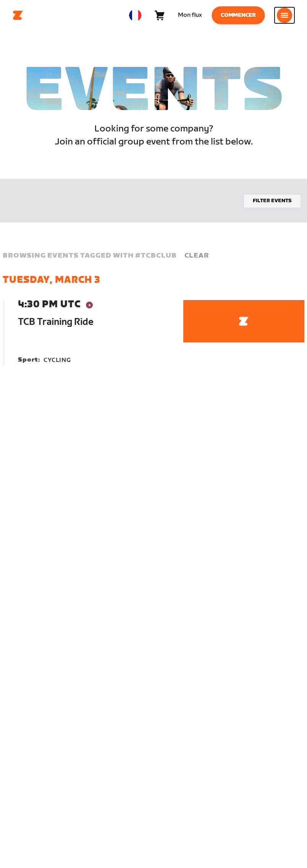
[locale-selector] (135, 15)
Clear (197, 256)
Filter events (272, 201)
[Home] (18, 15)
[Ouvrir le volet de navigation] (284, 15)
